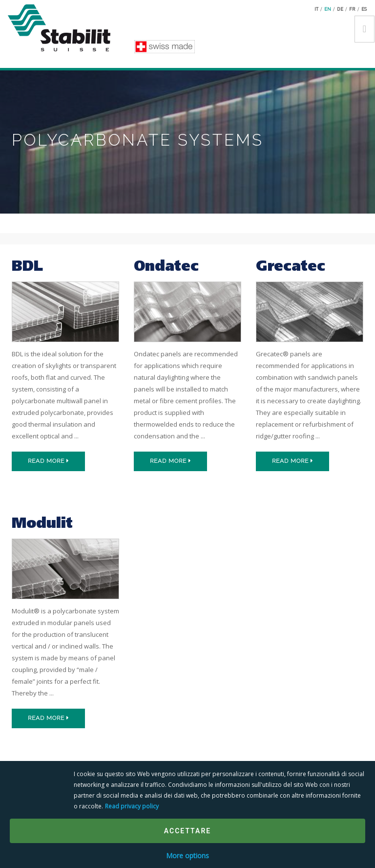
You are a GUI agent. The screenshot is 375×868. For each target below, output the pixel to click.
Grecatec (291, 267)
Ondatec (166, 267)
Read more (49, 461)
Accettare (187, 831)
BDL (27, 267)
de (340, 9)
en (328, 9)
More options (187, 856)
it (316, 9)
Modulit (42, 524)
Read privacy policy (132, 806)
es (364, 9)
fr (352, 9)
